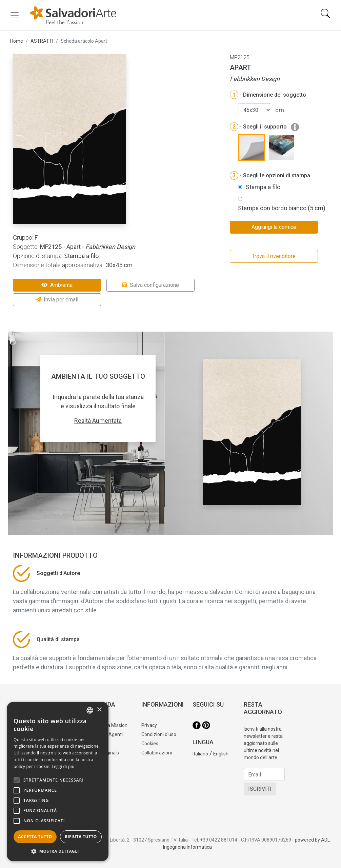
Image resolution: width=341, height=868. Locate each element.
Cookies (150, 744)
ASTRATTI (42, 41)
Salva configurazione (151, 285)
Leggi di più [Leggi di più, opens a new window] (63, 766)
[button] (58, 851)
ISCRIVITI (260, 789)
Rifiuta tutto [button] (81, 837)
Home (17, 41)
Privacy (149, 725)
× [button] (99, 710)
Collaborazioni (157, 753)
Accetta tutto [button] (35, 837)
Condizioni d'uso (159, 734)
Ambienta (57, 285)
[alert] (58, 782)
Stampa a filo (263, 187)
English (221, 754)
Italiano (200, 754)
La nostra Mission (109, 725)
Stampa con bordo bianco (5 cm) (282, 208)
